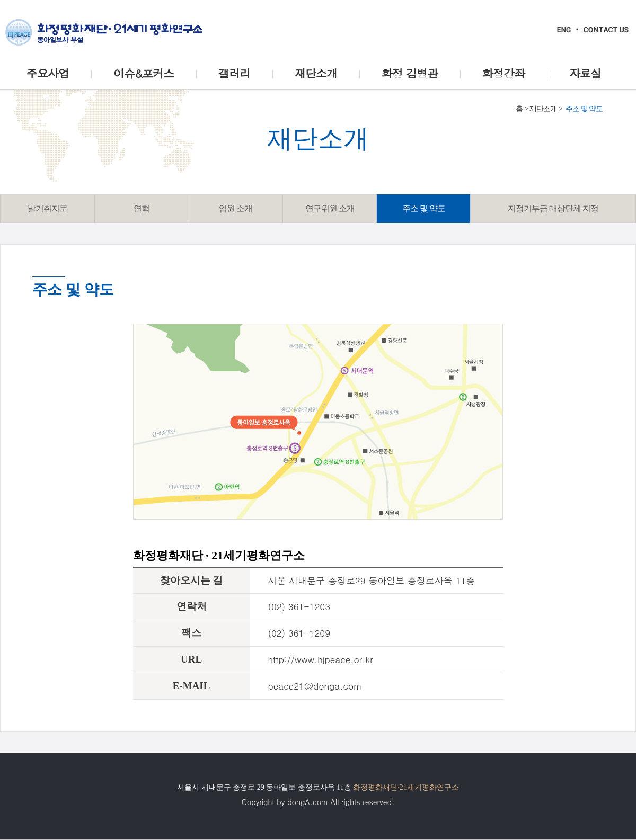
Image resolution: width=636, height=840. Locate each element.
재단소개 (543, 109)
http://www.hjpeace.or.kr (321, 659)
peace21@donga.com (315, 686)
